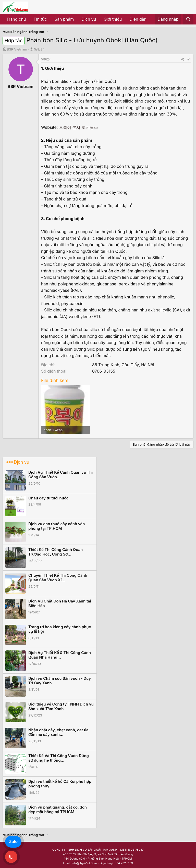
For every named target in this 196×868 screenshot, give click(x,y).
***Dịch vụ (17, 462)
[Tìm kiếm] (188, 19)
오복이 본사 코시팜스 (78, 127)
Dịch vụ (89, 19)
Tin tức (40, 19)
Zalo (13, 841)
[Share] (182, 59)
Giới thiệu (113, 19)
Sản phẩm (64, 19)
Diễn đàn (138, 19)
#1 (189, 59)
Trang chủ (16, 19)
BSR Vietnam (17, 49)
